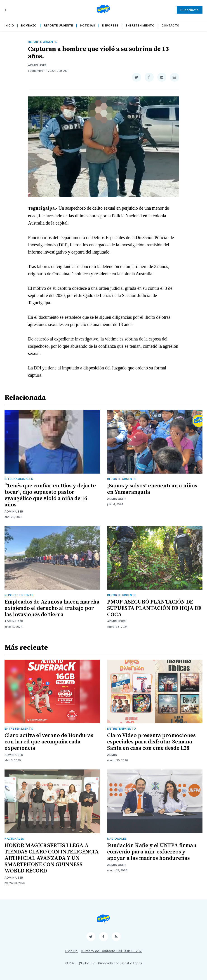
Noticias (88, 25)
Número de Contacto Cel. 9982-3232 (112, 951)
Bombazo (29, 25)
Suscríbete (190, 10)
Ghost (125, 963)
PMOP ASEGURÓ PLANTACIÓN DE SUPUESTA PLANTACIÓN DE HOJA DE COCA (154, 608)
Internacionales (19, 479)
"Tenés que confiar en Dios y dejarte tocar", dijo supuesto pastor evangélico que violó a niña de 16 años (50, 495)
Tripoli (137, 963)
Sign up (72, 951)
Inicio (9, 25)
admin (112, 755)
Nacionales (14, 839)
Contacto (171, 25)
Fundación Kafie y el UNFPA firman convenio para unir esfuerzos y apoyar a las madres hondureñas (152, 852)
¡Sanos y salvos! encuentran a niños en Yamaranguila (152, 489)
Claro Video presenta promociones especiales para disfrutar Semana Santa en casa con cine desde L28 (151, 742)
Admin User (37, 65)
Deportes (110, 25)
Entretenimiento (140, 25)
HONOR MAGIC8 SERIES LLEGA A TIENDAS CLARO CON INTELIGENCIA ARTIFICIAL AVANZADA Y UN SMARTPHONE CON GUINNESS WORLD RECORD (52, 858)
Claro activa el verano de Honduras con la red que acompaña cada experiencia (49, 742)
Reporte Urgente (58, 25)
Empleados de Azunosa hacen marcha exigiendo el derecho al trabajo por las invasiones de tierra (52, 608)
